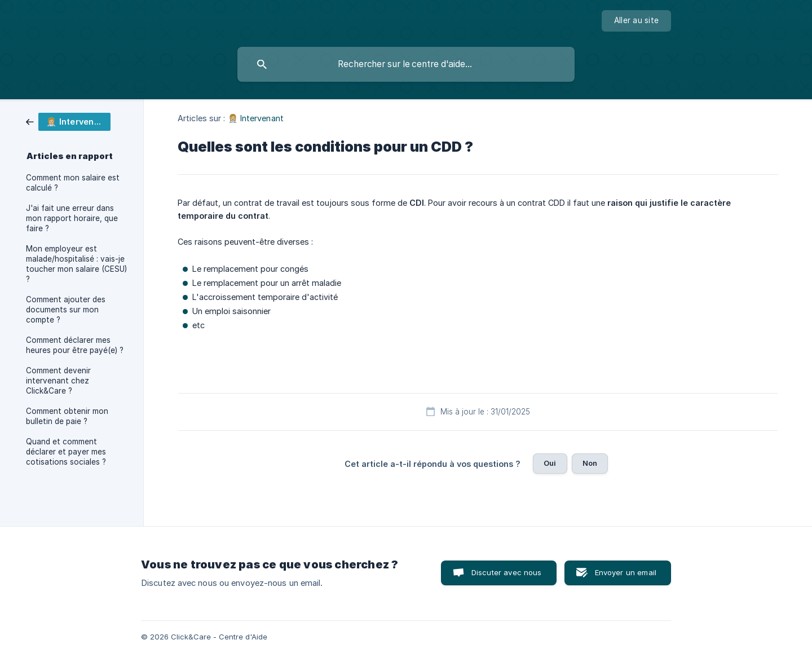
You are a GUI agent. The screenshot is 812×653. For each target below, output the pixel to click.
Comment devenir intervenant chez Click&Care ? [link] (58, 381)
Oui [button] (550, 463)
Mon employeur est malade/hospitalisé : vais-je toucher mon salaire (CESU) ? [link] (76, 264)
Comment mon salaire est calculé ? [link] (73, 183)
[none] (636, 21)
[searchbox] (406, 64)
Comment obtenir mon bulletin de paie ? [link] (67, 416)
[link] (68, 121)
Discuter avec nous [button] (507, 572)
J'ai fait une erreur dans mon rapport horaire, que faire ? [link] (72, 218)
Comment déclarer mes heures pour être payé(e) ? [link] (75, 345)
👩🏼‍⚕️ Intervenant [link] (256, 118)
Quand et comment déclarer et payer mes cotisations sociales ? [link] (66, 452)
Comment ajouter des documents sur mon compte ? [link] (66, 310)
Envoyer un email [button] (626, 572)
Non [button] (590, 463)
